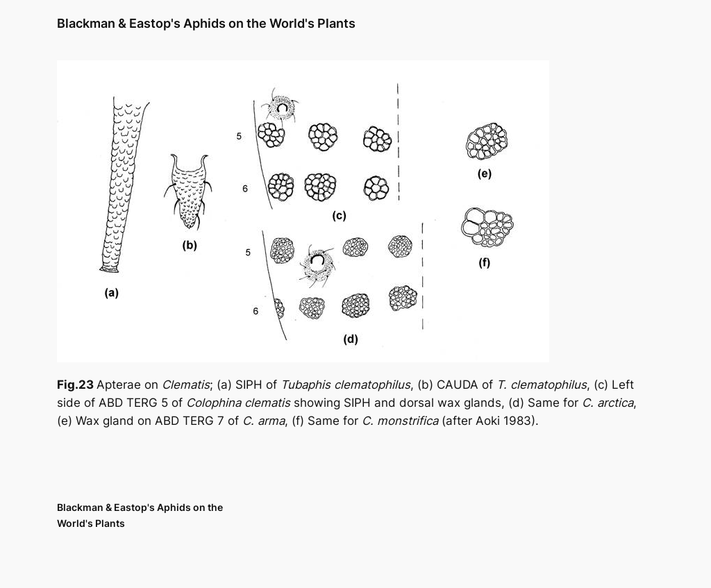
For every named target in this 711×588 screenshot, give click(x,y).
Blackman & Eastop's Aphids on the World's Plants (206, 23)
